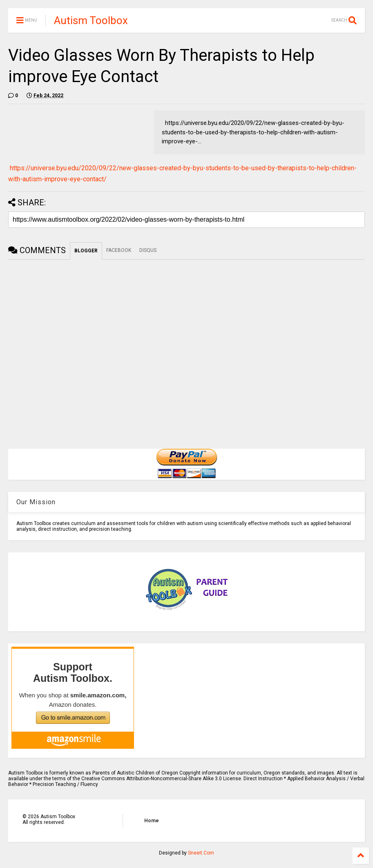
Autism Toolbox (91, 20)
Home (152, 821)
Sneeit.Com (201, 853)
